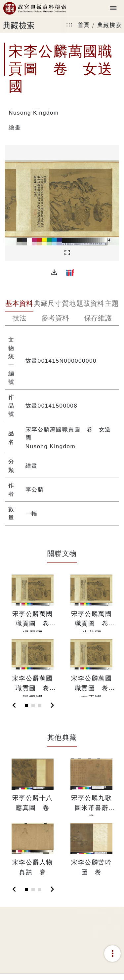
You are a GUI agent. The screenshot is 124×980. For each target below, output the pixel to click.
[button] (54, 272)
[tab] (19, 304)
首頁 (84, 25)
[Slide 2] (33, 706)
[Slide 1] (26, 706)
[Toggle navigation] (113, 8)
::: (69, 25)
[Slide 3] (40, 706)
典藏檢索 (109, 25)
